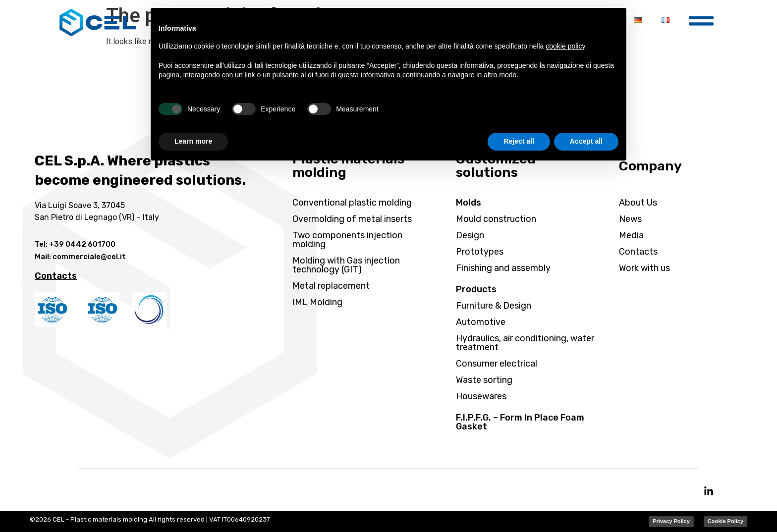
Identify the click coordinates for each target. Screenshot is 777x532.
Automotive (481, 322)
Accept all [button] (586, 141)
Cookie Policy (725, 521)
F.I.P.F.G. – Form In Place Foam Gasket (520, 422)
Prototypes (480, 252)
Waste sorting (484, 380)
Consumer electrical (497, 364)
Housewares (481, 396)
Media (631, 235)
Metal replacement (331, 286)
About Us (638, 203)
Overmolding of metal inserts (352, 219)
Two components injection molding (347, 240)
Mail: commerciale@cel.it (80, 257)
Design (470, 235)
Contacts (638, 252)
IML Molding (317, 302)
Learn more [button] (193, 141)
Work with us (644, 268)
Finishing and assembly (503, 268)
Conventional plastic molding (352, 203)
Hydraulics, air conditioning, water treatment (525, 343)
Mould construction (496, 219)
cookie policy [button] (565, 46)
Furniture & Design (494, 306)
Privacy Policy (671, 521)
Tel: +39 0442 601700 (75, 244)
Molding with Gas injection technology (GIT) (346, 265)
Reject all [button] (519, 141)
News (630, 219)
